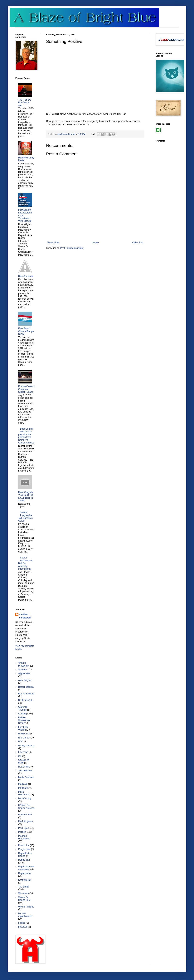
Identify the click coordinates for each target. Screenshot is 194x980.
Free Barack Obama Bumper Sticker (26, 331)
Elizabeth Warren (23, 728)
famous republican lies (26, 915)
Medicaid (23, 784)
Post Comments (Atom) (72, 248)
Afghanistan (24, 673)
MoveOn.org (25, 798)
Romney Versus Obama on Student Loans (26, 389)
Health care (24, 767)
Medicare (23, 788)
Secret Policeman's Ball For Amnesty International (25, 563)
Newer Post (53, 242)
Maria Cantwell (26, 777)
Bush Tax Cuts (26, 700)
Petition (22, 832)
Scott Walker (25, 880)
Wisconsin (24, 893)
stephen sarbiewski (25, 616)
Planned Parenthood (24, 837)
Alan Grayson (25, 680)
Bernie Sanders (26, 694)
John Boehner (25, 771)
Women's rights (26, 907)
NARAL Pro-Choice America (26, 807)
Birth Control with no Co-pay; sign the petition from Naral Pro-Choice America (26, 436)
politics (22, 923)
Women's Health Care (24, 899)
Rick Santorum (26, 276)
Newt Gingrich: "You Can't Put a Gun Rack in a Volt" (26, 496)
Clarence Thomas (23, 708)
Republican (24, 860)
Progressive (24, 849)
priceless (23, 927)
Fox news (23, 752)
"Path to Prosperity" (24, 664)
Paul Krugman (26, 821)
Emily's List (24, 734)
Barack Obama (26, 687)
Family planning (26, 746)
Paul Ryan (24, 828)
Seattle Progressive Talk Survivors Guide (25, 517)
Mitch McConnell (24, 793)
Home (96, 242)
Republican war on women (26, 868)
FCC (21, 742)
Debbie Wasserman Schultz (24, 720)
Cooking (22, 714)
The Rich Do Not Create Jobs (25, 103)
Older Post (138, 242)
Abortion (23, 670)
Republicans (25, 873)
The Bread (24, 887)
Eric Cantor (24, 738)
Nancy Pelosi (25, 815)
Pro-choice (24, 845)
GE (20, 756)
